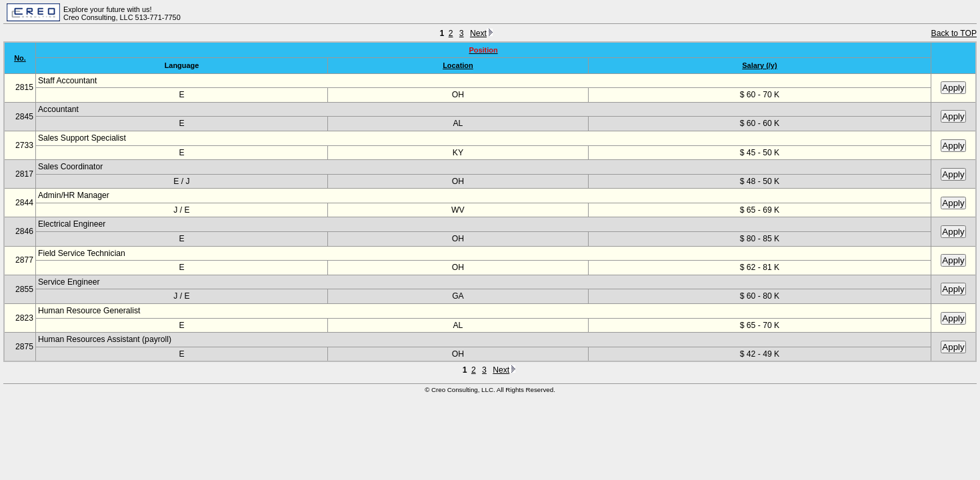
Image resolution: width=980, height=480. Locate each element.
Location (458, 65)
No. (20, 58)
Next (481, 33)
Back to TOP (954, 33)
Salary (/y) (759, 65)
